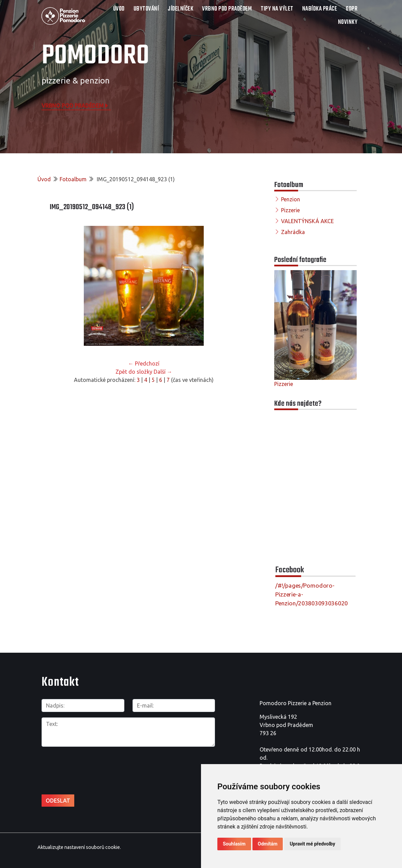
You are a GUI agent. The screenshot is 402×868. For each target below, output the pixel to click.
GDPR (352, 9)
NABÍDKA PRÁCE (320, 9)
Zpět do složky (134, 372)
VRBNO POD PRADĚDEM (227, 9)
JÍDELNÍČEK (180, 9)
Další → (163, 372)
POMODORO (95, 56)
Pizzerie (290, 210)
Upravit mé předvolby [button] (312, 844)
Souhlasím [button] (234, 844)
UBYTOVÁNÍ (146, 9)
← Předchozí (144, 363)
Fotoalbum (73, 179)
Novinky (348, 22)
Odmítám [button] (268, 844)
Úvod (119, 9)
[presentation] (78, 763)
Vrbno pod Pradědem (75, 105)
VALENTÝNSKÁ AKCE (307, 221)
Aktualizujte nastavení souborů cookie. (79, 847)
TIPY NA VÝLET (277, 9)
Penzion (291, 199)
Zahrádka (293, 232)
